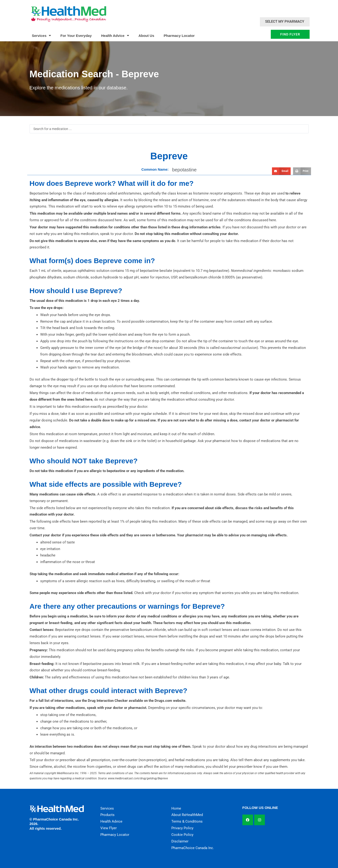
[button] (281, 171)
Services (42, 36)
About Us (146, 36)
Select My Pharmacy (285, 22)
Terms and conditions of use (115, 773)
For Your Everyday (76, 36)
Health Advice (115, 36)
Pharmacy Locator (179, 36)
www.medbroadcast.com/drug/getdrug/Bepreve (138, 778)
